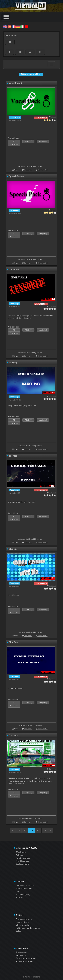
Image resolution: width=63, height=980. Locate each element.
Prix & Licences (22, 861)
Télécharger (21, 852)
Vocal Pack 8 (15, 83)
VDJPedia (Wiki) (23, 894)
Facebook (21, 953)
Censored (14, 270)
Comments (28, 170)
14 (18, 830)
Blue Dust (14, 642)
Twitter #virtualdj (25, 961)
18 (45, 830)
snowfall (13, 456)
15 (25, 830)
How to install (43, 170)
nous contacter (23, 922)
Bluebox (13, 549)
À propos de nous (24, 919)
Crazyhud (14, 735)
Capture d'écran (23, 864)
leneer (54, 117)
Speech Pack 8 (16, 176)
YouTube (21, 956)
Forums (19, 897)
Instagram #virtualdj (26, 958)
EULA (18, 931)
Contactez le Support (25, 886)
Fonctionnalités (23, 858)
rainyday (13, 363)
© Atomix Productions (32, 977)
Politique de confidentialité (28, 928)
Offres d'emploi (23, 925)
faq (17, 891)
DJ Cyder (52, 306)
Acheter (19, 855)
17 (38, 830)
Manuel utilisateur (24, 889)
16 (32, 830)
